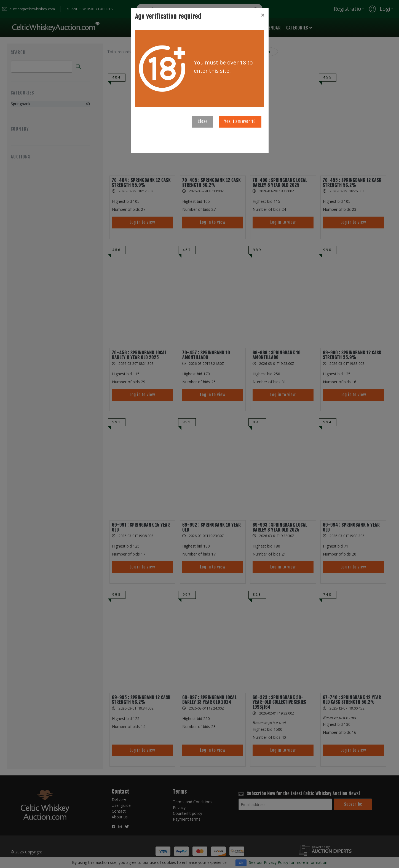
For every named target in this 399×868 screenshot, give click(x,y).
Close (203, 121)
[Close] (263, 15)
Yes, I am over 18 (240, 121)
